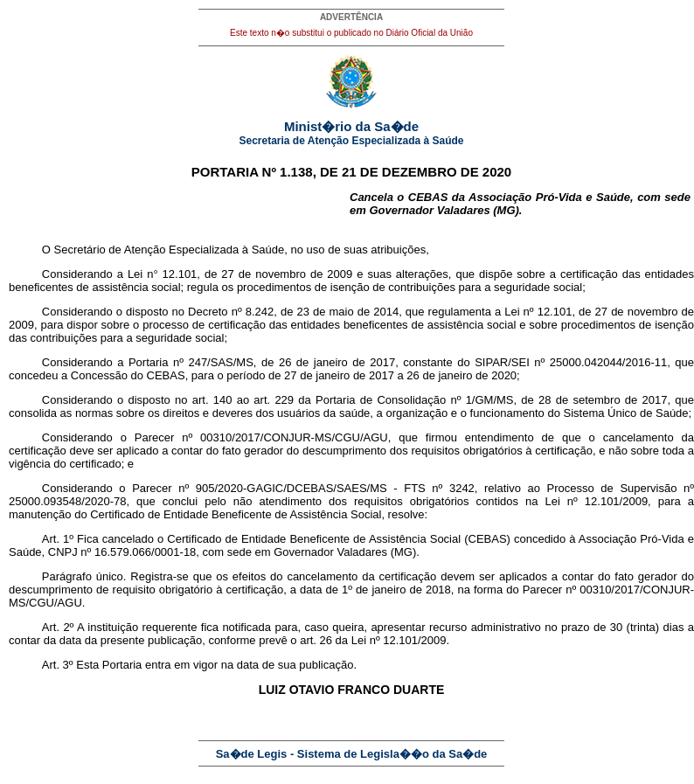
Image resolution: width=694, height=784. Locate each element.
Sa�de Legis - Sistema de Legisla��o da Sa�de (352, 754)
